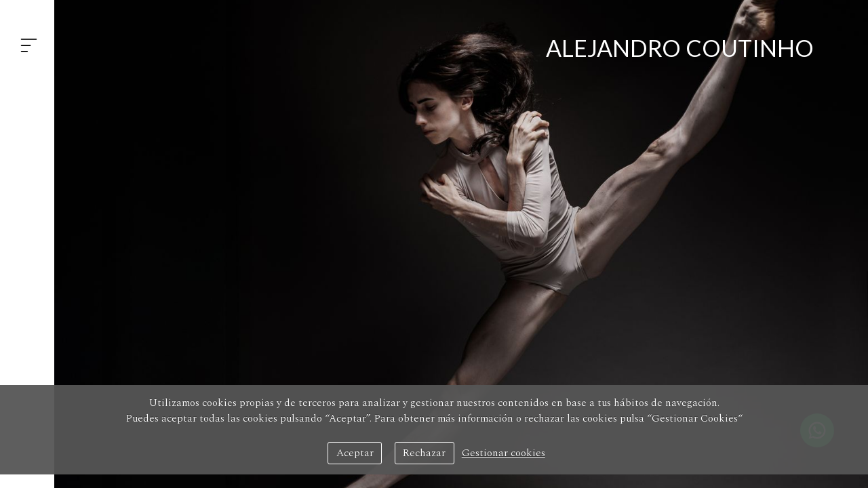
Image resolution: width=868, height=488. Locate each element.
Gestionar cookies (504, 453)
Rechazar (424, 453)
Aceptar (355, 453)
